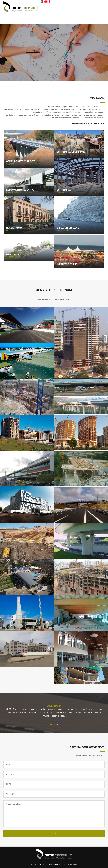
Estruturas (64, 190)
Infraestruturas (67, 264)
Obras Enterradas (68, 228)
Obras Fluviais (15, 255)
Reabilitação (14, 228)
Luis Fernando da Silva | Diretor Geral (88, 123)
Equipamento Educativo (20, 190)
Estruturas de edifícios (71, 152)
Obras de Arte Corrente (21, 161)
